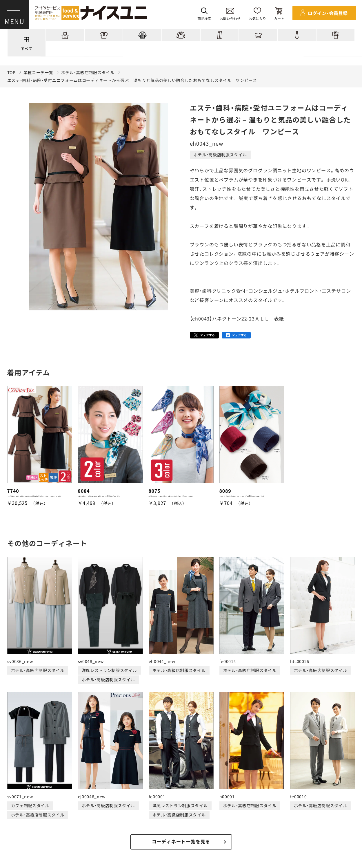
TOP (11, 73)
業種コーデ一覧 (38, 73)
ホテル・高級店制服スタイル (88, 73)
